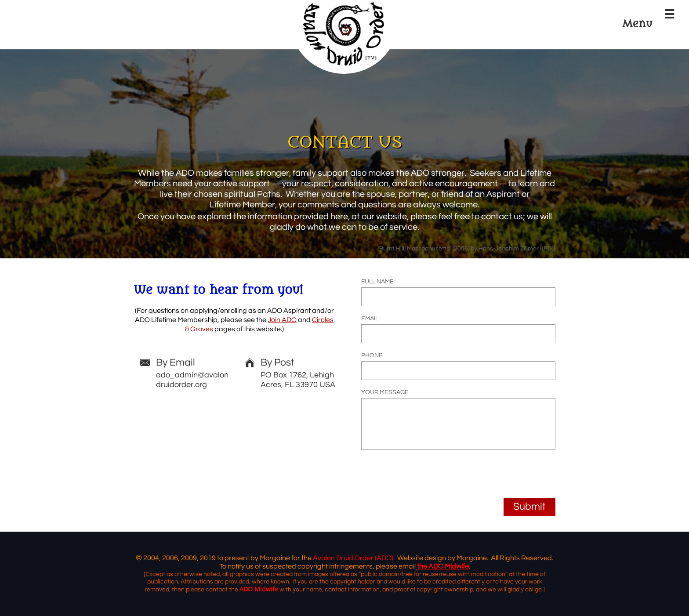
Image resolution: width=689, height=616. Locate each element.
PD (548, 249)
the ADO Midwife (443, 566)
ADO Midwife (259, 589)
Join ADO (282, 320)
